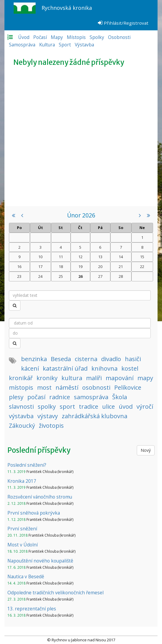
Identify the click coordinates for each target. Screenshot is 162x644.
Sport (65, 45)
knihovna (104, 368)
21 (121, 267)
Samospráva (22, 45)
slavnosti (21, 406)
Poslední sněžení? (27, 465)
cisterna (86, 359)
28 (121, 276)
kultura (72, 378)
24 (40, 276)
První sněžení (22, 529)
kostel (130, 368)
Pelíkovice (128, 387)
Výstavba (84, 45)
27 (100, 276)
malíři (94, 378)
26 (80, 276)
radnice (60, 397)
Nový (146, 450)
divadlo (111, 359)
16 (19, 267)
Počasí (40, 37)
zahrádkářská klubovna (94, 416)
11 (61, 257)
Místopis (76, 37)
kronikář (21, 378)
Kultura (47, 45)
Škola (120, 397)
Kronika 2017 (22, 481)
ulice (108, 406)
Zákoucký (22, 426)
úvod (126, 406)
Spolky (97, 37)
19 (80, 267)
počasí (36, 397)
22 (142, 267)
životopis (51, 426)
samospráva (91, 397)
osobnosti (96, 387)
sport (67, 406)
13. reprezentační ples (32, 609)
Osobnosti (119, 37)
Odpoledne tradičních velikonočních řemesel (55, 593)
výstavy (48, 416)
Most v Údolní (23, 545)
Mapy (57, 37)
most (44, 387)
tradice (89, 406)
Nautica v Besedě (26, 576)
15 (142, 257)
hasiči (133, 359)
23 (19, 276)
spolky (47, 406)
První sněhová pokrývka (34, 513)
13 (100, 257)
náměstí (67, 387)
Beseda (61, 359)
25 (61, 276)
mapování (120, 378)
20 (100, 267)
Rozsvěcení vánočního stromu (40, 497)
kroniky (47, 378)
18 (61, 267)
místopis (21, 387)
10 (40, 257)
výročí (145, 406)
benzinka (34, 359)
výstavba (21, 416)
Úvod (24, 37)
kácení (30, 368)
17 (40, 267)
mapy (145, 378)
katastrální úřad (65, 368)
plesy (16, 397)
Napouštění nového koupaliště (40, 561)
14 (121, 257)
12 (80, 257)
